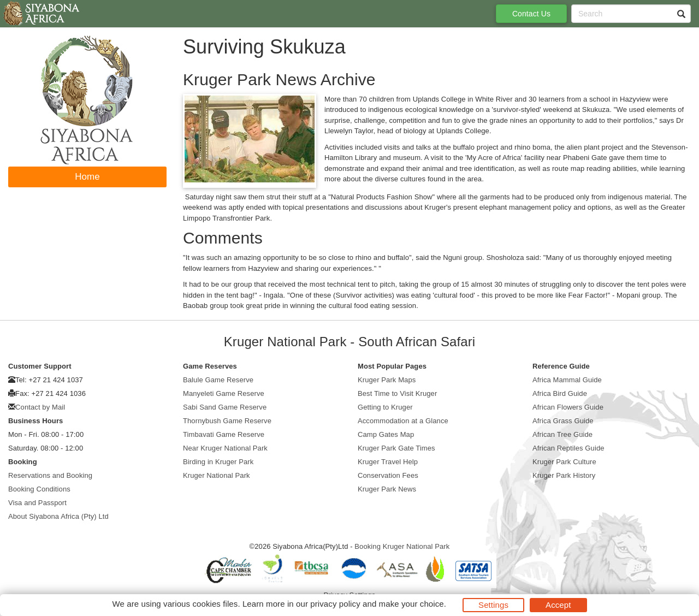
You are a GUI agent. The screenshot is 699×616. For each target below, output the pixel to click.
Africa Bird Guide (560, 393)
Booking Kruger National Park (402, 546)
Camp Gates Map (386, 434)
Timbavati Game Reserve (224, 434)
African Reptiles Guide (568, 448)
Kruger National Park (217, 475)
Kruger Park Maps (387, 380)
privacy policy (335, 604)
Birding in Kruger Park (218, 462)
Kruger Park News (387, 489)
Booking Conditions (39, 489)
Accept (558, 605)
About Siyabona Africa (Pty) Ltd (58, 516)
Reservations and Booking (50, 475)
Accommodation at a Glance (403, 421)
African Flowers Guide (568, 407)
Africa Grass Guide (563, 421)
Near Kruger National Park (225, 448)
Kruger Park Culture (564, 462)
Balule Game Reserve (218, 380)
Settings (493, 605)
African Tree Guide (562, 434)
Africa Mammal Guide (567, 380)
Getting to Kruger (385, 407)
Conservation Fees (388, 475)
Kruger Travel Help (388, 462)
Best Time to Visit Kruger (397, 393)
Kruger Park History (564, 475)
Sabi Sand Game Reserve (225, 407)
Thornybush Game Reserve (227, 421)
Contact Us (531, 14)
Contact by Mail (40, 407)
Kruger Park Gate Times (396, 448)
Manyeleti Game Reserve (224, 393)
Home (87, 177)
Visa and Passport (37, 503)
